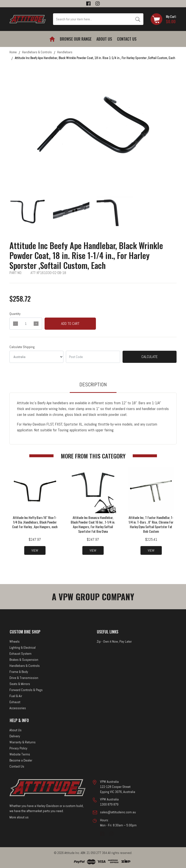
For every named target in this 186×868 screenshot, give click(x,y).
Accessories (18, 708)
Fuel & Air (16, 696)
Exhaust (15, 702)
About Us (104, 39)
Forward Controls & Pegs (26, 690)
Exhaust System (20, 654)
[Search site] (138, 19)
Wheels (15, 641)
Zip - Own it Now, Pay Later (114, 641)
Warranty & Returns (23, 742)
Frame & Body (19, 672)
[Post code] (93, 357)
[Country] (36, 357)
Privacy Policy (18, 748)
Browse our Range (76, 39)
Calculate (150, 357)
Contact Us (127, 39)
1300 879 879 (109, 804)
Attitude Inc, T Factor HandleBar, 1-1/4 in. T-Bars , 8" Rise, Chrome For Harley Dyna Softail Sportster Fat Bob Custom (151, 524)
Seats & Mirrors (20, 684)
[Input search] (93, 19)
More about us (19, 817)
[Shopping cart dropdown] (164, 19)
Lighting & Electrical (23, 647)
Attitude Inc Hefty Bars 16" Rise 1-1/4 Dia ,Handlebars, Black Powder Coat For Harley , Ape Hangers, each (35, 522)
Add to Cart (70, 324)
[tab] (93, 387)
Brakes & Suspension (24, 660)
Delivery (15, 736)
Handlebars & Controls (25, 666)
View (35, 550)
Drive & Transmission (24, 678)
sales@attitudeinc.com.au (118, 812)
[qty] (26, 324)
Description (93, 384)
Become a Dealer (21, 760)
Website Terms (20, 754)
